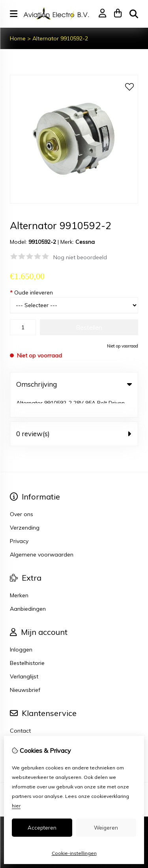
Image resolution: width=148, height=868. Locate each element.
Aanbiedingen (28, 588)
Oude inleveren (31, 292)
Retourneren (26, 723)
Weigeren (106, 828)
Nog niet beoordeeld (80, 257)
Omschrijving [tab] (74, 384)
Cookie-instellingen (74, 853)
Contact (20, 710)
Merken (19, 574)
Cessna (85, 242)
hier (16, 806)
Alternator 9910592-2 (60, 38)
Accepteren (42, 828)
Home (18, 38)
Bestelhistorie (27, 642)
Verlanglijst (24, 655)
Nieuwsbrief (25, 669)
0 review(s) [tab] (74, 413)
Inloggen (21, 629)
